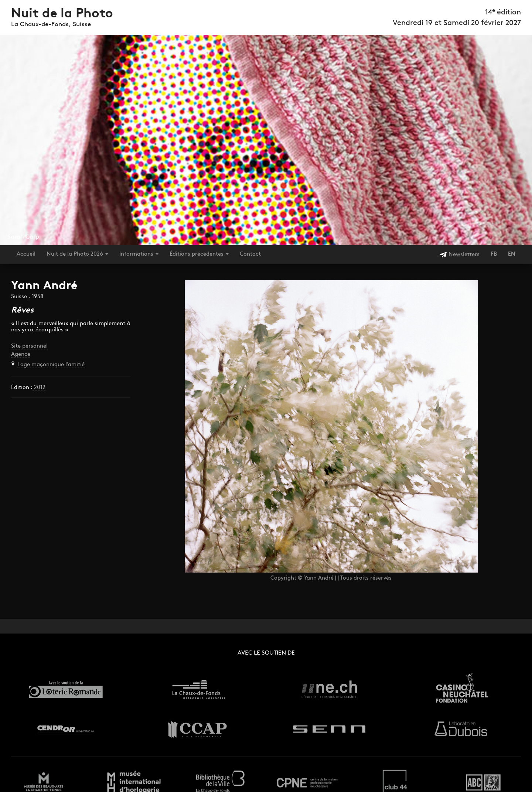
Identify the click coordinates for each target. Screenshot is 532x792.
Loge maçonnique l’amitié (51, 365)
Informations (139, 254)
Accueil (26, 254)
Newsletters (459, 255)
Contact (250, 254)
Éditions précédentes (199, 254)
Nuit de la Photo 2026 (77, 254)
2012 (39, 388)
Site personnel (29, 346)
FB (494, 254)
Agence (21, 354)
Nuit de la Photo (62, 14)
